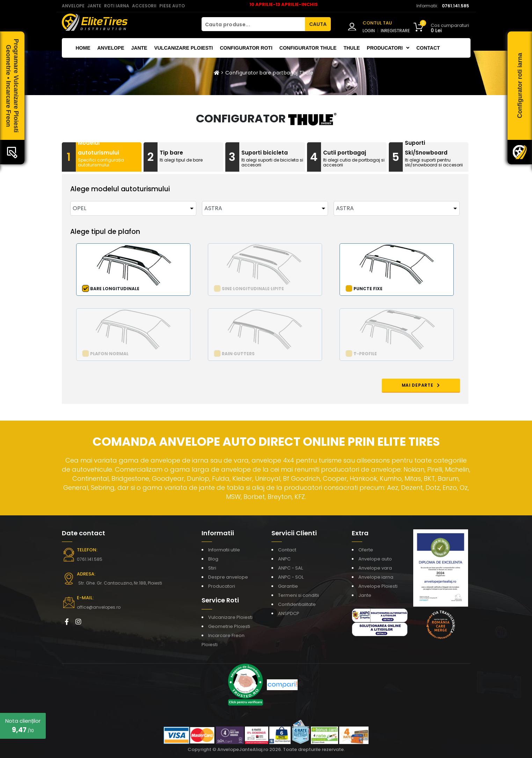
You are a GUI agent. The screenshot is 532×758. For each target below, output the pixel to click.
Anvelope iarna (376, 577)
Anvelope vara (375, 568)
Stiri (212, 568)
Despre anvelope (228, 577)
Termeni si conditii (298, 595)
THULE (352, 48)
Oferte (366, 550)
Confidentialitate (297, 604)
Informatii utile (224, 550)
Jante (139, 48)
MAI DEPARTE (421, 385)
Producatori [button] (388, 48)
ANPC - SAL (290, 568)
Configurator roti (246, 48)
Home (83, 48)
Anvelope (111, 48)
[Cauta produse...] (253, 24)
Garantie (288, 586)
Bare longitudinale (115, 289)
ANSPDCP (289, 613)
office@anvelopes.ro (99, 607)
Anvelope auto (375, 559)
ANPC (284, 559)
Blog (213, 559)
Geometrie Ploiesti (229, 626)
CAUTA (318, 24)
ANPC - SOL (291, 577)
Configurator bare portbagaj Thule (269, 73)
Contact (428, 48)
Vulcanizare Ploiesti (183, 48)
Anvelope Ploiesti (378, 586)
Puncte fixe (368, 289)
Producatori (222, 586)
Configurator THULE (308, 48)
